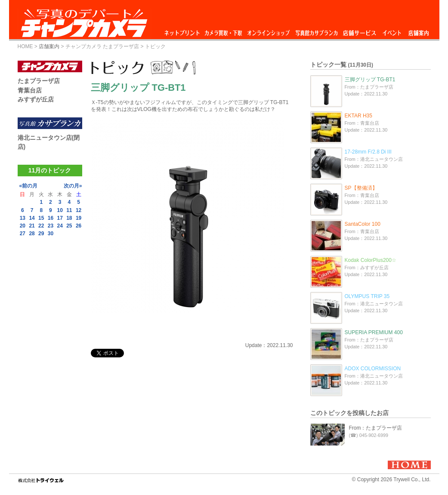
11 (69, 210)
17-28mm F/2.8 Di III (368, 152)
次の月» (73, 186)
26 (79, 226)
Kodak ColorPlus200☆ (371, 260)
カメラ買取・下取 (224, 31)
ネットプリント (183, 31)
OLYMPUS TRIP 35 (367, 296)
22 (41, 226)
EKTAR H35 (358, 116)
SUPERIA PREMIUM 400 (374, 332)
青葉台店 (30, 90)
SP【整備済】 (361, 188)
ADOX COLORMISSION (373, 369)
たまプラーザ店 (39, 81)
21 (32, 226)
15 (41, 218)
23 (51, 226)
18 (69, 218)
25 (69, 226)
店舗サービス (359, 31)
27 (23, 234)
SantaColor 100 (363, 224)
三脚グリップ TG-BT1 (370, 80)
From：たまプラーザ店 (376, 428)
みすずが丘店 (36, 99)
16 (51, 218)
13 (23, 218)
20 (23, 226)
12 (79, 210)
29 (41, 234)
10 (60, 210)
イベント (392, 31)
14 (32, 218)
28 (32, 234)
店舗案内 (419, 31)
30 (51, 234)
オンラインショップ (268, 31)
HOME (25, 46)
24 (60, 226)
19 (79, 218)
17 (60, 218)
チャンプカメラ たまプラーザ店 (102, 46)
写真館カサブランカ (316, 31)
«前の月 (29, 186)
